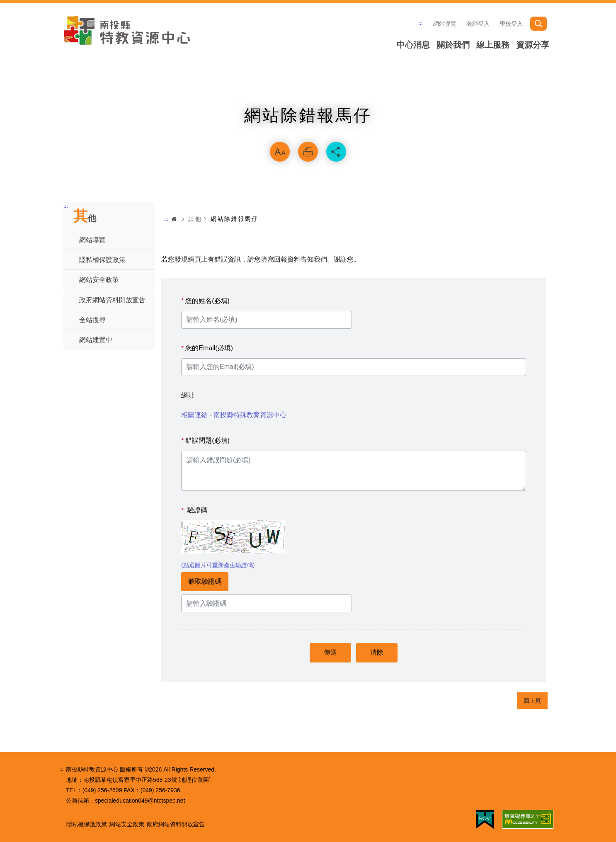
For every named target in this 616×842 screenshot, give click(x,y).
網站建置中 (96, 340)
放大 (280, 152)
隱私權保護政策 (102, 260)
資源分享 (533, 45)
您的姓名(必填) (205, 301)
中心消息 (413, 45)
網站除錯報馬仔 (234, 219)
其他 (195, 219)
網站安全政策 (99, 280)
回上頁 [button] (532, 701)
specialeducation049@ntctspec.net (140, 801)
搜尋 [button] (538, 24)
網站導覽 (445, 24)
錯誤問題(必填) (205, 441)
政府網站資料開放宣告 (112, 300)
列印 (308, 152)
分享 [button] (336, 152)
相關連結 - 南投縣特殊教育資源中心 (234, 415)
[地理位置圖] (194, 780)
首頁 (174, 219)
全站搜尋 (92, 320)
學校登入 (511, 24)
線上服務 (493, 45)
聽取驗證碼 (205, 581)
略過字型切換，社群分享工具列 (308, 131)
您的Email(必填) (207, 348)
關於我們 (453, 45)
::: (421, 23)
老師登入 (478, 24)
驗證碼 (194, 510)
